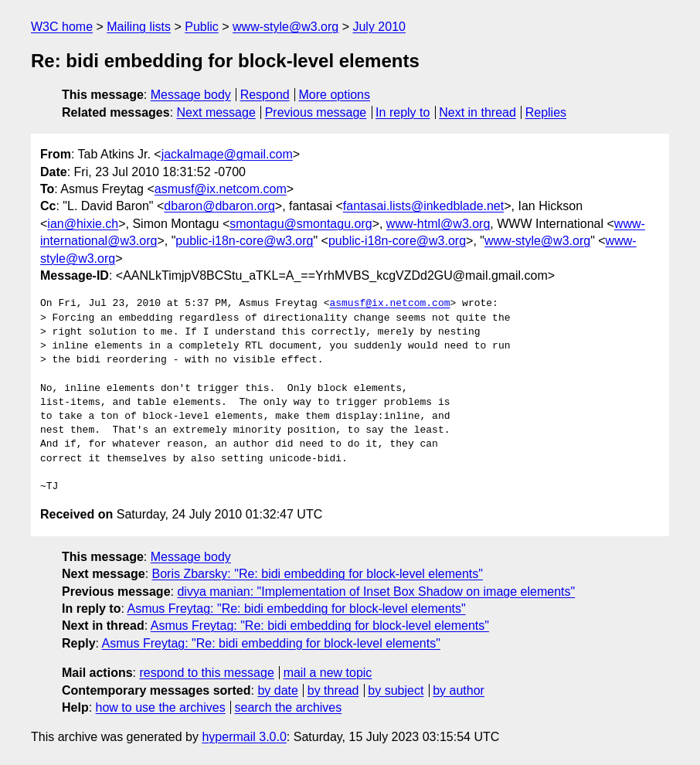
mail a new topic (328, 673)
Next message (216, 112)
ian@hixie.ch (83, 224)
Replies (546, 112)
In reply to (403, 112)
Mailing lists (139, 27)
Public (202, 27)
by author (459, 690)
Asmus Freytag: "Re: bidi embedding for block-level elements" (296, 609)
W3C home (62, 27)
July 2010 (379, 27)
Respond (265, 95)
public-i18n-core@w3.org (244, 241)
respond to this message (206, 673)
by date (277, 690)
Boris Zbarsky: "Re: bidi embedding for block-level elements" (318, 574)
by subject (396, 690)
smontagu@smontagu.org (301, 224)
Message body (191, 95)
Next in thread (477, 112)
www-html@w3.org (438, 224)
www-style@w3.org (285, 27)
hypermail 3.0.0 (244, 737)
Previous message (316, 112)
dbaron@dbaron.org (219, 206)
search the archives (289, 707)
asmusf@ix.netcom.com (221, 189)
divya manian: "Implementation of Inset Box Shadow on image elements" (376, 592)
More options (335, 95)
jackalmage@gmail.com (227, 154)
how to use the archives (161, 707)
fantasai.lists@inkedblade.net (423, 206)
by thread (333, 690)
